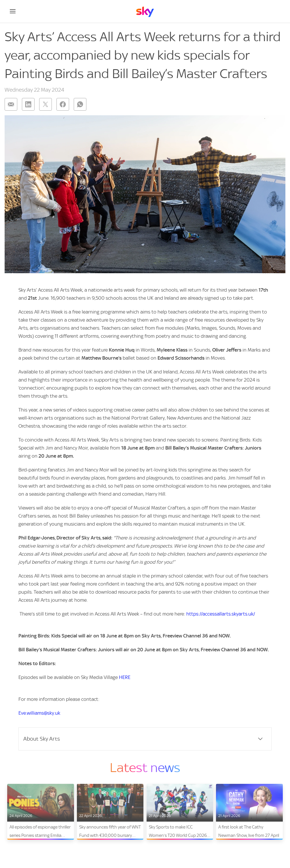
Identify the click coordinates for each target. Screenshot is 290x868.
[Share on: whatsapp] (80, 104)
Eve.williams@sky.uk (39, 713)
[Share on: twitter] (46, 104)
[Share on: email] (11, 104)
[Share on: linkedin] (28, 104)
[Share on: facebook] (63, 104)
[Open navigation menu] (13, 11)
